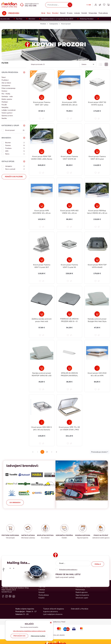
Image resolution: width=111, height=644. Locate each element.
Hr (90, 5)
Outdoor (4, 91)
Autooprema (6, 86)
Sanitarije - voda (7, 96)
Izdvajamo (15, 166)
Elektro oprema (7, 99)
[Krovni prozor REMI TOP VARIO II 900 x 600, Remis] (42, 152)
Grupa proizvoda (10, 72)
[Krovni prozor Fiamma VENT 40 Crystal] (97, 152)
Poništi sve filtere (14, 177)
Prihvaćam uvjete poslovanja (68, 569)
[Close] (19, 637)
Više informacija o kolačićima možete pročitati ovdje (29, 632)
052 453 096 (31, 6)
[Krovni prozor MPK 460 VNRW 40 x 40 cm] (69, 206)
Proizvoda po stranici (99, 452)
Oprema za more (7, 116)
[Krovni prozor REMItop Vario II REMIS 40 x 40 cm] (97, 206)
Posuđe (4, 105)
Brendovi (32, 19)
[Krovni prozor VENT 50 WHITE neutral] (97, 97)
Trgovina (42, 614)
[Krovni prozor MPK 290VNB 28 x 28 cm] (69, 97)
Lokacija (77, 13)
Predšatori (5, 80)
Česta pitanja (103, 13)
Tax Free (19, 19)
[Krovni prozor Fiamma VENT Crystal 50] (69, 260)
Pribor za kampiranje (8, 88)
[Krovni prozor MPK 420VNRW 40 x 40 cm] (42, 206)
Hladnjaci (5, 102)
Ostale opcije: (8, 161)
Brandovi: (6, 138)
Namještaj (5, 107)
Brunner (15, 143)
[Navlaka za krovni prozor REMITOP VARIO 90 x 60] (42, 368)
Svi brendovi (15, 503)
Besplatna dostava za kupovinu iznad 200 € (57, 19)
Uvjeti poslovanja (82, 616)
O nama (70, 13)
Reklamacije (80, 622)
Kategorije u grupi (10, 126)
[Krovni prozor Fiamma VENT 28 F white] (42, 97)
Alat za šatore (6, 83)
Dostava (79, 614)
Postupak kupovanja (83, 608)
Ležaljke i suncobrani (9, 110)
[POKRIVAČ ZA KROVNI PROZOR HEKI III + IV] (69, 314)
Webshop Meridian (87, 19)
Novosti (63, 13)
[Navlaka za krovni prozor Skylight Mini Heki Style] (97, 314)
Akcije (43, 13)
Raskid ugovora (82, 625)
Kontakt (84, 13)
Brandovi (55, 13)
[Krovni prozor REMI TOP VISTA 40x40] (97, 260)
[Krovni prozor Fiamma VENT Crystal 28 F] (42, 260)
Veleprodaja (93, 13)
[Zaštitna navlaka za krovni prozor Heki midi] (42, 314)
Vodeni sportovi (7, 113)
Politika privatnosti (83, 619)
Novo (49, 13)
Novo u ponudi (15, 169)
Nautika (4, 118)
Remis (15, 154)
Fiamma (15, 145)
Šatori (4, 77)
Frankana (15, 148)
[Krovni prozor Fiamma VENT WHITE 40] (69, 152)
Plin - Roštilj (6, 94)
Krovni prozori (15, 130)
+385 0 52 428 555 (9, 612)
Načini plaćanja (81, 611)
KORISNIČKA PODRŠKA (64, 535)
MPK (15, 151)
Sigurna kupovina (82, 627)
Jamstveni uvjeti (82, 630)
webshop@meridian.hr (32, 4)
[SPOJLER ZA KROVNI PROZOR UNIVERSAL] (69, 368)
